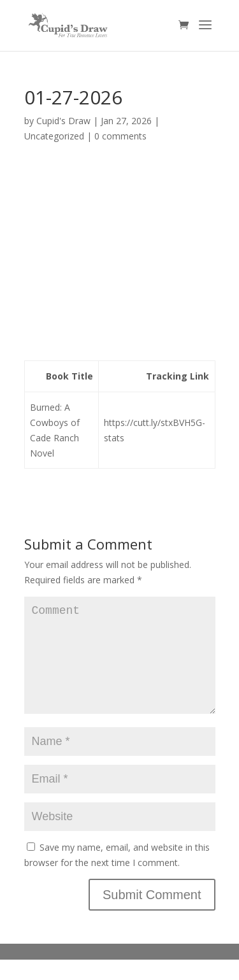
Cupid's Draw (63, 121)
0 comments (120, 136)
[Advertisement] (119, 257)
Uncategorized (54, 136)
